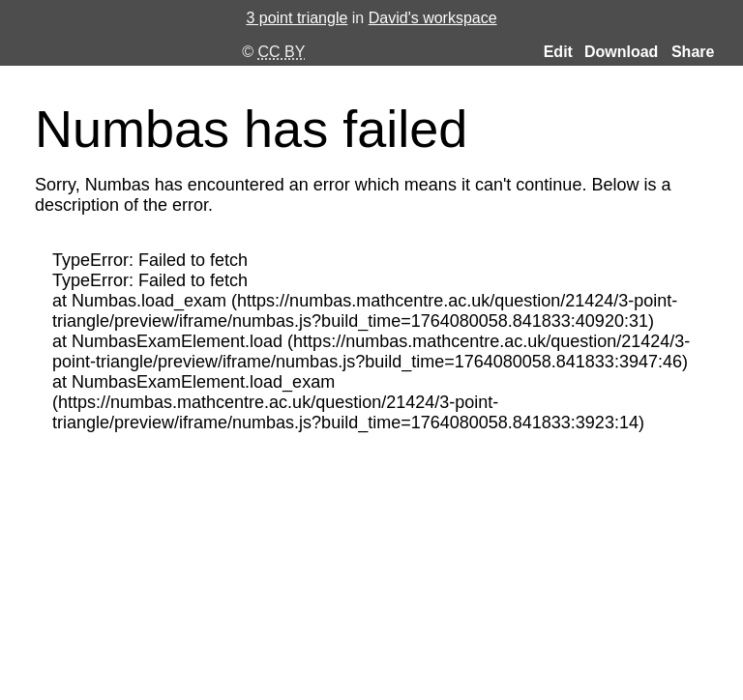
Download (621, 52)
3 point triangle (297, 18)
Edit (558, 52)
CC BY (282, 52)
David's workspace (433, 18)
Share (693, 52)
